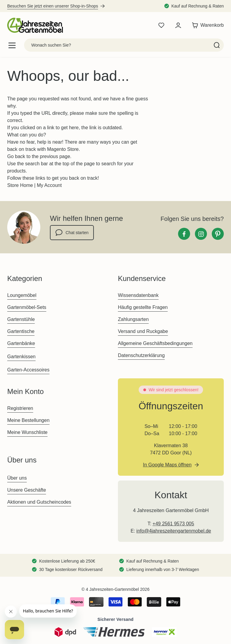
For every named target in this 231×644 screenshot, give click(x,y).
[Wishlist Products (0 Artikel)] (161, 25)
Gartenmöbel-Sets (27, 307)
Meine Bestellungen (28, 420)
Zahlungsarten (133, 319)
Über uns (17, 478)
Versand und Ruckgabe (143, 331)
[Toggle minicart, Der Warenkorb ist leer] (206, 25)
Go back (16, 156)
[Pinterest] (218, 234)
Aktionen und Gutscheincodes (39, 502)
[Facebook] (184, 234)
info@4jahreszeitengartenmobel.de (174, 531)
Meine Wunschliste (27, 432)
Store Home (20, 185)
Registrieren (20, 408)
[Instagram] (201, 234)
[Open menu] (12, 45)
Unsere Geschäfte (27, 490)
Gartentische (21, 331)
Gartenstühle (21, 319)
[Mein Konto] (178, 25)
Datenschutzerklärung (141, 355)
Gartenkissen (21, 357)
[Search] (217, 45)
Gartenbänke (21, 343)
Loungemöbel (22, 295)
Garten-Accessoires (28, 370)
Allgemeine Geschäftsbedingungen (155, 343)
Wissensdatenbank (138, 295)
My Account (49, 185)
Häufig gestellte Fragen (143, 307)
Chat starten (72, 233)
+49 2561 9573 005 (173, 524)
